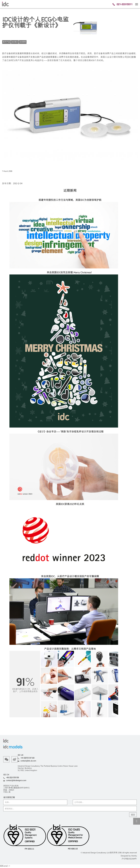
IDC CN (6, 775)
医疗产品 (6, 42)
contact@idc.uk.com (28, 761)
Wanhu (134, 856)
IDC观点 (15, 42)
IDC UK (20, 755)
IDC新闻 (23, 42)
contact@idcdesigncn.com (16, 781)
